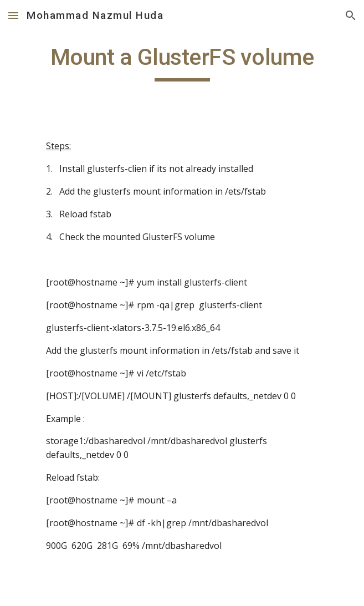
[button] (13, 15)
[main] (182, 62)
